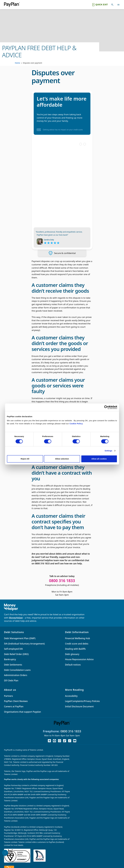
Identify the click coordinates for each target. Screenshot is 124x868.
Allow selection (62, 459)
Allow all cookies (99, 459)
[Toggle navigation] (118, 5)
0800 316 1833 (71, 731)
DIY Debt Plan (11, 681)
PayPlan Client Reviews (16, 701)
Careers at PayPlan (14, 706)
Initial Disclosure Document (79, 706)
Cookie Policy (76, 424)
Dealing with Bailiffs (75, 649)
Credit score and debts (77, 644)
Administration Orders (16, 675)
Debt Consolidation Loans (17, 670)
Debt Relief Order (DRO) (16, 654)
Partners (8, 696)
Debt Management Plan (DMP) (20, 638)
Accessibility (71, 696)
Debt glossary (72, 654)
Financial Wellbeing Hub (78, 638)
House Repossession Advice (79, 659)
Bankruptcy (10, 659)
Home (17, 63)
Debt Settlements (13, 665)
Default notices (73, 665)
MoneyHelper (16, 618)
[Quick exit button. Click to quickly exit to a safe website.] (100, 5)
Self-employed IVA (13, 649)
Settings (108, 451)
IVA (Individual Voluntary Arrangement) (24, 644)
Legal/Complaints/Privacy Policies (82, 701)
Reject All (25, 459)
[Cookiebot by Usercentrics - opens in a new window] (106, 407)
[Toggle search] (112, 5)
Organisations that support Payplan (22, 712)
